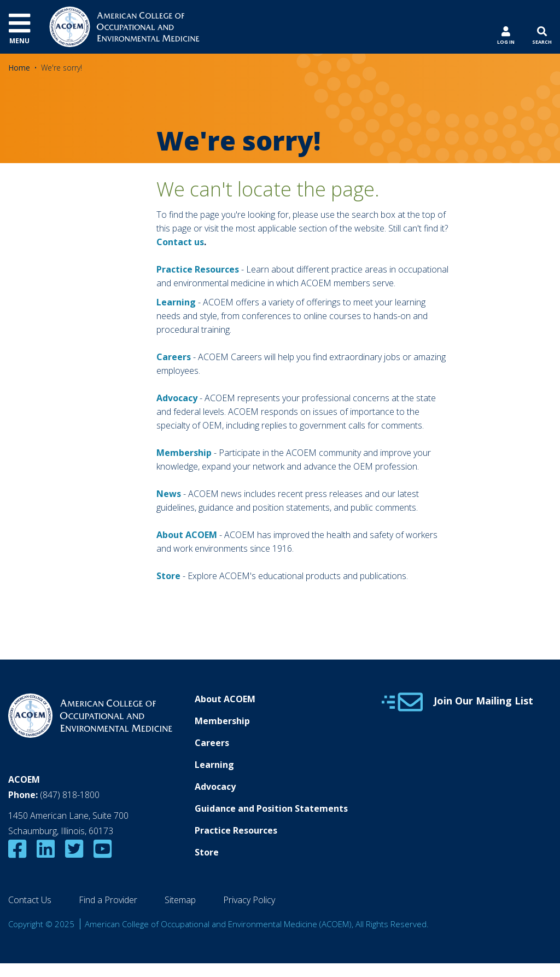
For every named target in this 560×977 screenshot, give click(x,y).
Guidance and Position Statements (271, 808)
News (169, 494)
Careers (212, 743)
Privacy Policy (249, 900)
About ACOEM (187, 535)
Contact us (180, 242)
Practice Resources (198, 269)
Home (19, 68)
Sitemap (180, 900)
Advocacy (215, 787)
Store (207, 852)
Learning (176, 302)
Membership (184, 453)
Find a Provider (108, 900)
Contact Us (30, 900)
